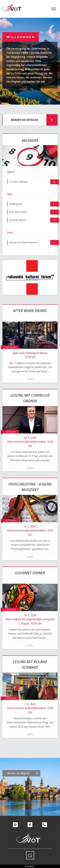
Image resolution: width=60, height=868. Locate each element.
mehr (30, 379)
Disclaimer (30, 866)
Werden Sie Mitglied (24, 120)
